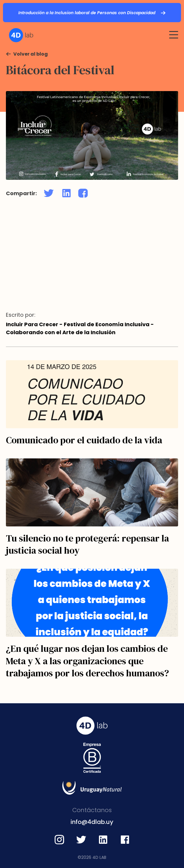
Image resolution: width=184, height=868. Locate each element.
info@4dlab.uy (92, 822)
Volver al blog (31, 54)
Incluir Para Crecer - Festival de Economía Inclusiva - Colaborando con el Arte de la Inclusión (80, 328)
